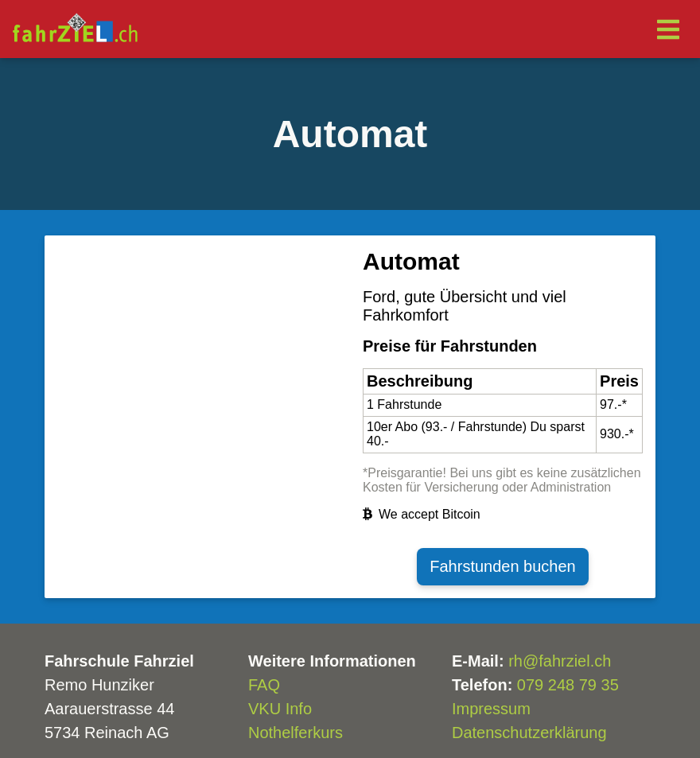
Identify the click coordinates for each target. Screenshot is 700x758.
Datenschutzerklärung (529, 733)
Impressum (491, 709)
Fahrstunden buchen (502, 566)
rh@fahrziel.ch (560, 661)
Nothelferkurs (296, 733)
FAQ (264, 685)
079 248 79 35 (568, 685)
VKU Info (280, 709)
